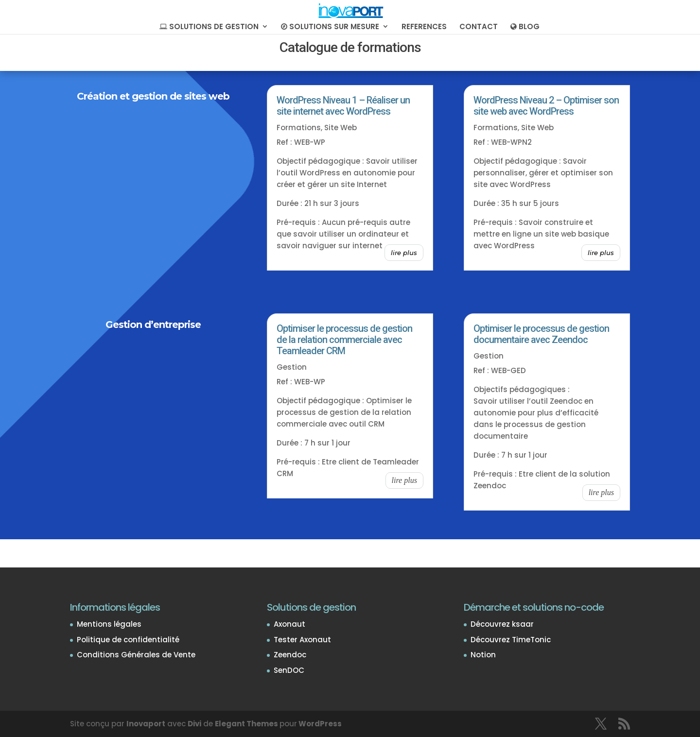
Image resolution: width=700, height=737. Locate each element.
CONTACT (479, 27)
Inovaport (146, 724)
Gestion (292, 367)
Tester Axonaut (302, 640)
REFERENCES (424, 27)
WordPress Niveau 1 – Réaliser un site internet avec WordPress (343, 106)
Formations (299, 128)
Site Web (341, 128)
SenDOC (289, 670)
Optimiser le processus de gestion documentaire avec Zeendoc (541, 334)
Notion (483, 655)
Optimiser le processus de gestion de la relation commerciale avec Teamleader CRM (344, 340)
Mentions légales (109, 624)
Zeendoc (290, 655)
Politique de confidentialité (128, 640)
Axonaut (289, 624)
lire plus (404, 253)
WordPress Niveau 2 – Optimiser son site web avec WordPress (546, 106)
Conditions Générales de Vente (136, 655)
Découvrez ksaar (502, 624)
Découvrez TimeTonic (511, 640)
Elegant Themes (246, 724)
